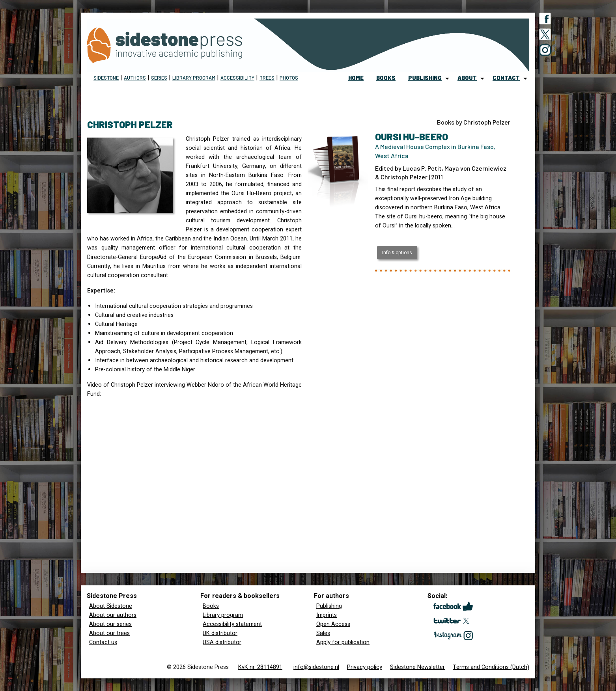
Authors (135, 78)
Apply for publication (343, 642)
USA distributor (222, 642)
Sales (323, 633)
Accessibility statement (232, 624)
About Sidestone (111, 606)
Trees (267, 78)
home (356, 78)
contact (506, 78)
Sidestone (106, 78)
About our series (110, 624)
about (467, 78)
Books (211, 606)
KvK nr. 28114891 (260, 667)
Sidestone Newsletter (417, 667)
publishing (425, 78)
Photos (289, 78)
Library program (194, 78)
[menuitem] (356, 78)
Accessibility (237, 78)
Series (159, 78)
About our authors (113, 615)
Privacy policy (365, 667)
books (386, 78)
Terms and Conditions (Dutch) (491, 667)
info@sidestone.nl (316, 667)
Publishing (329, 606)
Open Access (333, 624)
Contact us (103, 642)
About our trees (109, 633)
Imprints (327, 615)
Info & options (397, 253)
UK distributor (220, 633)
